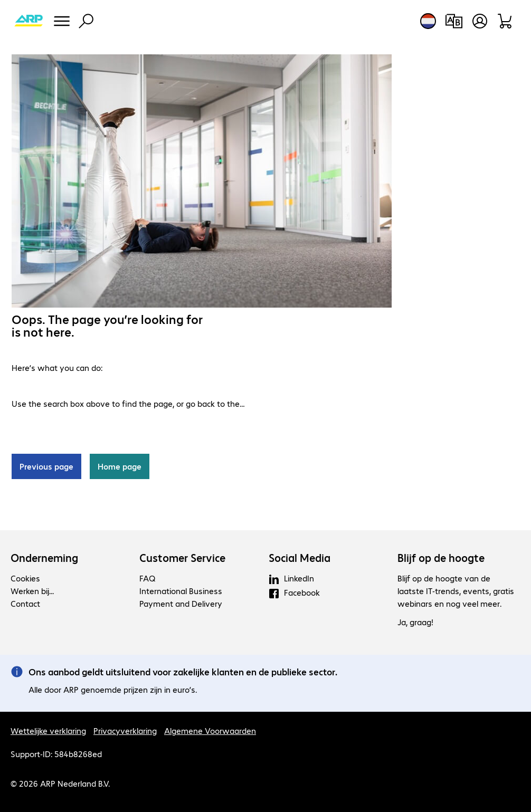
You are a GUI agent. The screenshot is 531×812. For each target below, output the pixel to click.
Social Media (300, 558)
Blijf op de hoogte (441, 558)
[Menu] (62, 21)
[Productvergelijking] (454, 21)
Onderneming (44, 558)
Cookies (25, 578)
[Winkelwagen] (505, 21)
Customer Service (182, 558)
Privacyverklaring (125, 730)
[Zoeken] (86, 21)
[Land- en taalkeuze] (428, 21)
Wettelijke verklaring (48, 730)
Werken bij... (32, 591)
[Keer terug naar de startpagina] (29, 21)
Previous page (46, 466)
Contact (25, 603)
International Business (181, 591)
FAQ (147, 578)
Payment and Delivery (181, 603)
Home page (120, 466)
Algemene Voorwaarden (210, 730)
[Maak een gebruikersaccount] (480, 21)
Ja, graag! (415, 622)
